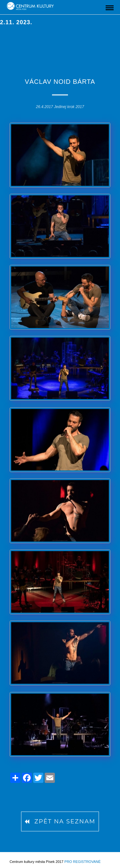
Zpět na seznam (60, 821)
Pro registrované (82, 862)
